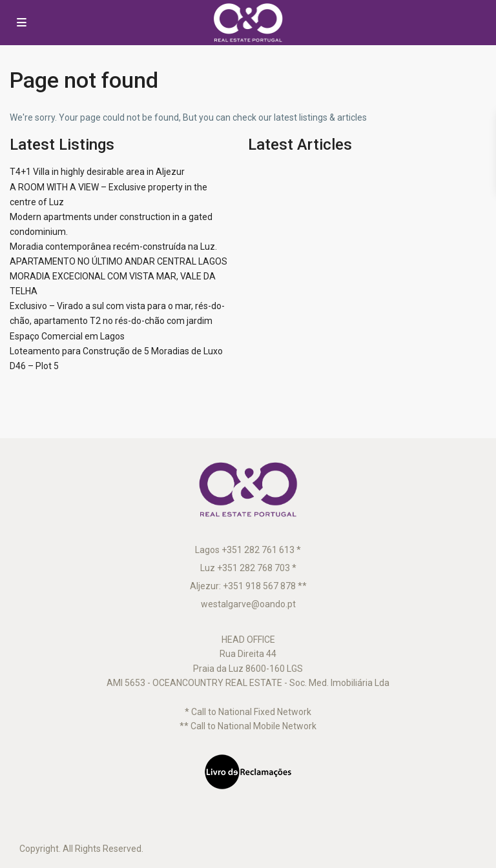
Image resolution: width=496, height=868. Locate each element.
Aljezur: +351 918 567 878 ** (248, 586)
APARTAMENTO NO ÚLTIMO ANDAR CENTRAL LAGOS (119, 261)
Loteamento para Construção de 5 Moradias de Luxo (116, 351)
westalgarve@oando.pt (248, 604)
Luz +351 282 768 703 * (248, 568)
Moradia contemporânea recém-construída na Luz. (113, 247)
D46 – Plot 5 (34, 366)
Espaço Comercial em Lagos (67, 336)
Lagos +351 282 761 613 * (248, 550)
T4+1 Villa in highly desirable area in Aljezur (97, 172)
